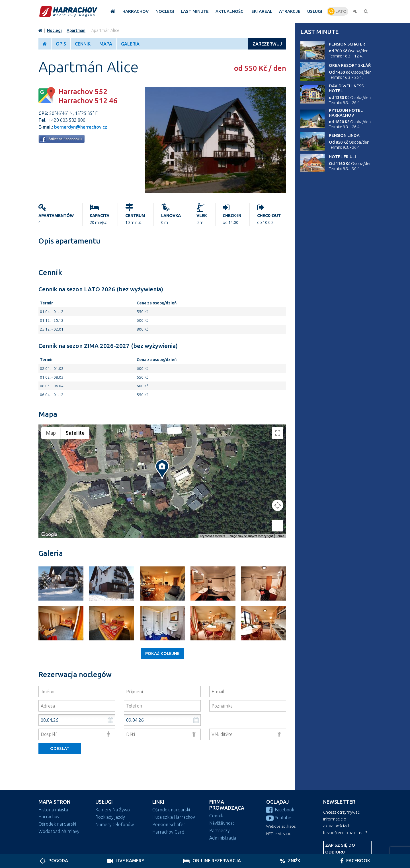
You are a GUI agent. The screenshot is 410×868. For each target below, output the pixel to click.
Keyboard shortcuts (213, 536)
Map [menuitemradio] (51, 433)
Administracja (223, 838)
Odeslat (60, 748)
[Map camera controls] (278, 505)
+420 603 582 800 (67, 120)
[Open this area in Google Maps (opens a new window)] (49, 535)
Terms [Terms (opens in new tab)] (280, 536)
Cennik (83, 44)
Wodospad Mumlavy (59, 831)
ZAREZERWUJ (267, 44)
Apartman (76, 30)
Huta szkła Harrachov (174, 817)
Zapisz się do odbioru (340, 849)
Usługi (104, 802)
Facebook (280, 810)
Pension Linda (344, 135)
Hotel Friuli (342, 157)
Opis (61, 44)
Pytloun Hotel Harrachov (346, 113)
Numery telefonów (115, 824)
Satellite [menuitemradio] (75, 433)
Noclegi (54, 30)
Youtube (279, 818)
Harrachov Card (168, 832)
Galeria (130, 44)
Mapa (106, 44)
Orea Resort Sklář (350, 65)
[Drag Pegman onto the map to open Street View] (278, 526)
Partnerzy (220, 830)
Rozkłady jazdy (110, 817)
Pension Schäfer (347, 44)
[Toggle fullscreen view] (278, 433)
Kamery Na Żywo (113, 810)
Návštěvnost (222, 823)
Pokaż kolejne (162, 653)
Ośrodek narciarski (57, 824)
